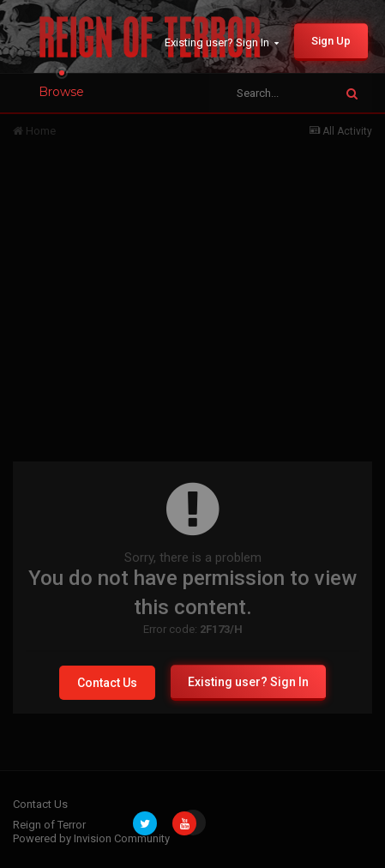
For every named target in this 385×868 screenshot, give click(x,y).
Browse (61, 92)
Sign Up (331, 41)
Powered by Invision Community (91, 838)
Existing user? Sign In (222, 42)
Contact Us (107, 683)
